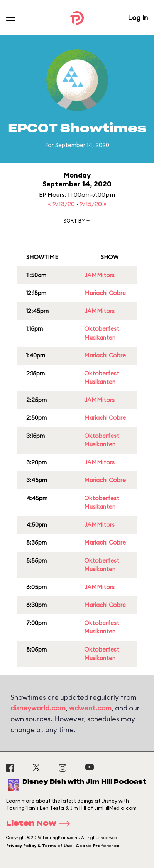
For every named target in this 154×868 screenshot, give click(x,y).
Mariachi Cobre (105, 293)
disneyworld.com (38, 708)
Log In (138, 18)
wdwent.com (90, 708)
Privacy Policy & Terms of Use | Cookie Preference (63, 846)
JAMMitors (99, 275)
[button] (77, 222)
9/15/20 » (93, 204)
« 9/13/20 (62, 204)
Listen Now (41, 824)
